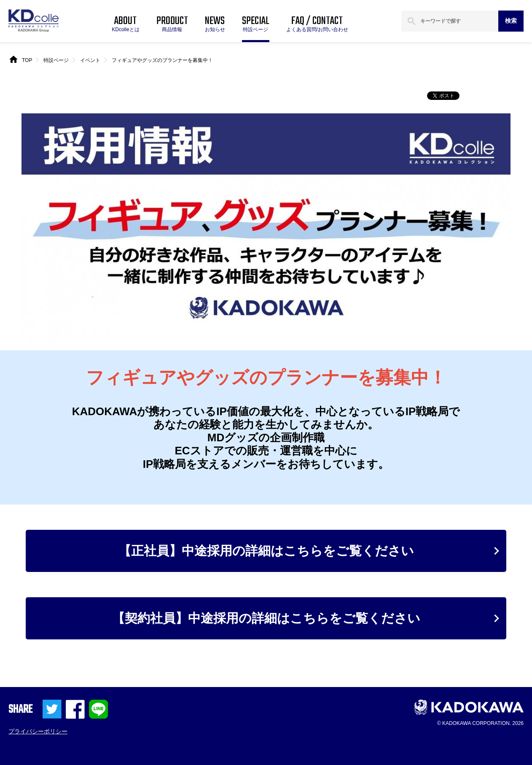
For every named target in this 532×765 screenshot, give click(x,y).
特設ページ (56, 60)
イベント (90, 60)
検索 (511, 21)
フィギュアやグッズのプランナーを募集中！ (162, 60)
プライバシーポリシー (38, 731)
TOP (27, 60)
